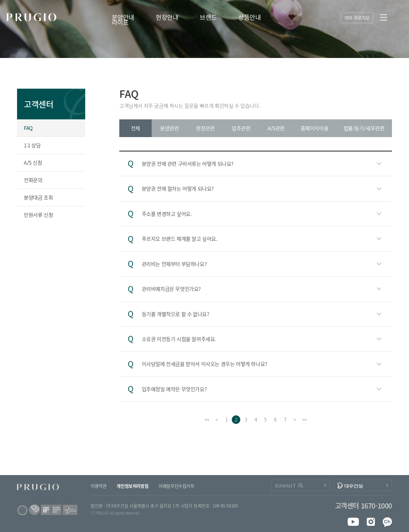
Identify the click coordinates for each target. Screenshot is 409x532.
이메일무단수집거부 (176, 486)
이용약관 (99, 486)
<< (207, 419)
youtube (353, 522)
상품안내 (249, 17)
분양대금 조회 (38, 197)
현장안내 (167, 17)
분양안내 (123, 17)
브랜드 (208, 17)
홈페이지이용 (315, 128)
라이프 (120, 22)
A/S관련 (276, 128)
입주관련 (241, 128)
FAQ (28, 128)
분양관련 (169, 128)
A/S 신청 (33, 163)
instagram (369, 522)
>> (304, 419)
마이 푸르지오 (357, 18)
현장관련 (205, 128)
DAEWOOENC (363, 485)
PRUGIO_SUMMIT (301, 485)
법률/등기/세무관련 (364, 128)
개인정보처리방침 (132, 486)
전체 (135, 128)
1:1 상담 (32, 145)
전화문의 (33, 180)
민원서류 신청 (38, 215)
